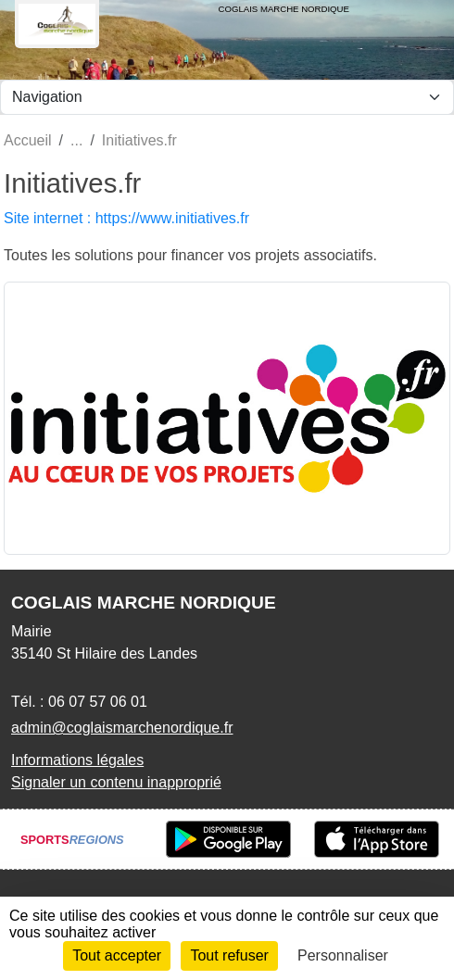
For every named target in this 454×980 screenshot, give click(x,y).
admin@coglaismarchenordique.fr (122, 728)
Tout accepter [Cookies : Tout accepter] (117, 955)
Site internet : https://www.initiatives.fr (126, 218)
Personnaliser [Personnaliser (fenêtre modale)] (343, 955)
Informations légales (77, 760)
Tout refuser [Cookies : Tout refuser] (229, 955)
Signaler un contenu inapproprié (116, 782)
